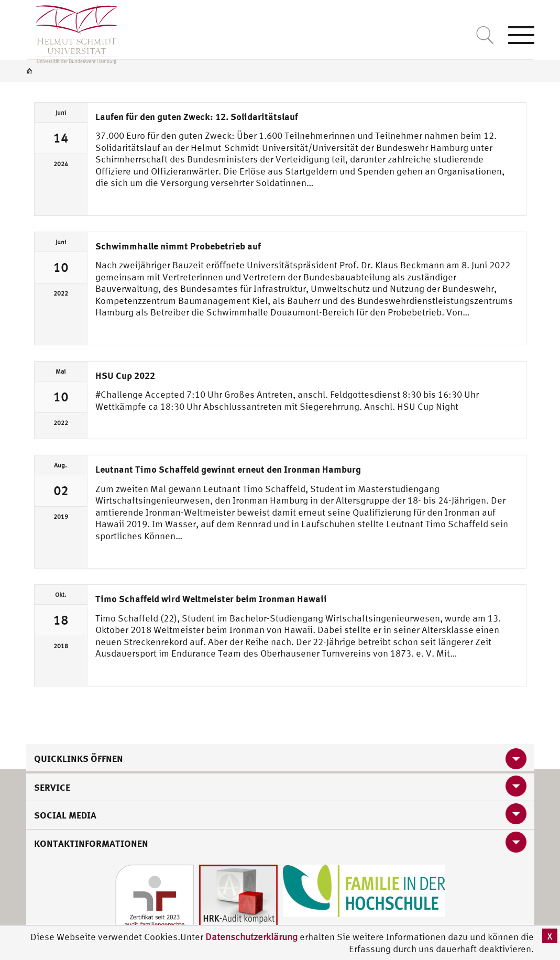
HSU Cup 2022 (125, 375)
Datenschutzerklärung (251, 937)
